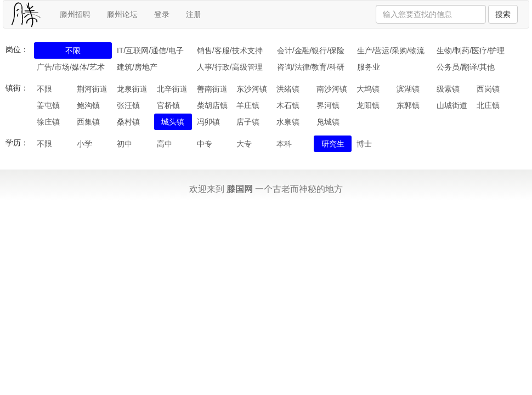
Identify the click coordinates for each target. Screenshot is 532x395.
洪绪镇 (288, 89)
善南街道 (212, 89)
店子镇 (248, 122)
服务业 (369, 67)
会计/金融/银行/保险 (311, 50)
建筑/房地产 (137, 67)
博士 (364, 144)
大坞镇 (368, 89)
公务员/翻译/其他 (466, 67)
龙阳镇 (368, 105)
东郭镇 (408, 105)
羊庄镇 (248, 105)
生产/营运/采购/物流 (391, 50)
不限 (73, 50)
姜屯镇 (48, 105)
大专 (244, 144)
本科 (284, 144)
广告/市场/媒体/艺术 (71, 67)
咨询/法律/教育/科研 (311, 67)
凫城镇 (328, 122)
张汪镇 (128, 105)
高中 (165, 144)
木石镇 (288, 105)
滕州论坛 (122, 14)
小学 (84, 144)
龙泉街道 (132, 89)
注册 (194, 14)
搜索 (503, 14)
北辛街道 (172, 89)
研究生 (333, 144)
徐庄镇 (48, 122)
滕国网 (240, 189)
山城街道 (452, 105)
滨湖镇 (408, 89)
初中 (124, 144)
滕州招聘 (75, 14)
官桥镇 (168, 105)
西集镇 (88, 122)
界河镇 (328, 105)
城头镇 (173, 122)
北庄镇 (488, 105)
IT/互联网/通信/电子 (150, 50)
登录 (162, 14)
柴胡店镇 (212, 105)
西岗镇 (488, 89)
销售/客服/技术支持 (230, 50)
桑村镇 (128, 122)
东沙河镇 (252, 89)
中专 (205, 144)
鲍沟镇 (88, 105)
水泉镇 (288, 122)
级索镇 (448, 89)
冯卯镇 (208, 122)
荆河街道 (92, 89)
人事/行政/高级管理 (230, 67)
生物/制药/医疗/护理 (471, 50)
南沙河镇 (332, 89)
